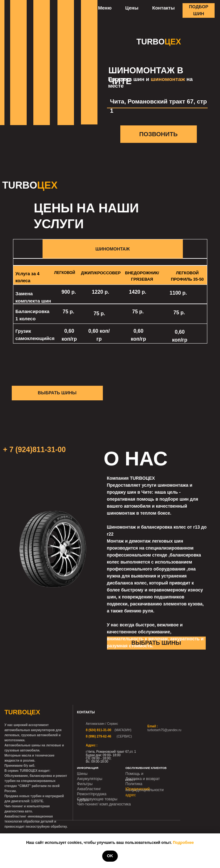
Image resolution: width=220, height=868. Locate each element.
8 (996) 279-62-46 (98, 736)
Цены (132, 8)
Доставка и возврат (143, 779)
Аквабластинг (89, 789)
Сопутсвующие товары (97, 799)
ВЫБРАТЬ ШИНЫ (57, 393)
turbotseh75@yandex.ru (164, 730)
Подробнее (183, 843)
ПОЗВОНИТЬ (158, 134)
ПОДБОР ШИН (199, 10)
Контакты (164, 8)
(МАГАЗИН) (123, 730)
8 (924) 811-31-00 (98, 730)
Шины (82, 774)
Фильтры (85, 784)
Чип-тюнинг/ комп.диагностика (104, 804)
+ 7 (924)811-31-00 (35, 450)
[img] (141, 729)
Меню (105, 8)
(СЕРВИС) (124, 736)
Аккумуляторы (90, 779)
